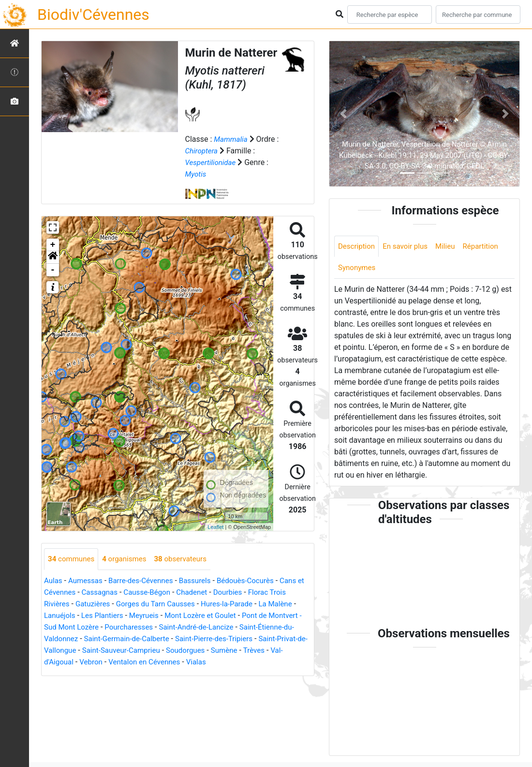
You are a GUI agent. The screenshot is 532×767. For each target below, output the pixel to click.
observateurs (187, 559)
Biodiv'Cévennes (93, 15)
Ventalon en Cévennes (225, 662)
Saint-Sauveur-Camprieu (210, 651)
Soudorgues (277, 651)
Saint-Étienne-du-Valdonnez (91, 639)
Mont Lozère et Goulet (209, 616)
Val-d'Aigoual (129, 662)
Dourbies (246, 593)
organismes (128, 559)
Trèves (89, 662)
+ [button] (53, 245)
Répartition (488, 247)
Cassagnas (111, 593)
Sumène (58, 662)
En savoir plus (409, 247)
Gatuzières (95, 604)
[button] (53, 257)
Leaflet (215, 527)
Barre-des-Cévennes (146, 581)
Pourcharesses (171, 627)
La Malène (288, 604)
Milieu (451, 247)
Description (358, 247)
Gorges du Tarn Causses (162, 604)
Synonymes (358, 269)
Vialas (280, 662)
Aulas (54, 581)
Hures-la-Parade (237, 604)
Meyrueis (149, 616)
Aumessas (87, 581)
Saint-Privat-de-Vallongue (119, 651)
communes (73, 559)
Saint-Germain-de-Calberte (189, 639)
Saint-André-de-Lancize (242, 627)
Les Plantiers (105, 616)
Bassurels (203, 581)
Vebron (170, 662)
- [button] (53, 270)
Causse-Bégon (161, 593)
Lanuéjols (61, 616)
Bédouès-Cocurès (256, 581)
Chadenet (208, 593)
